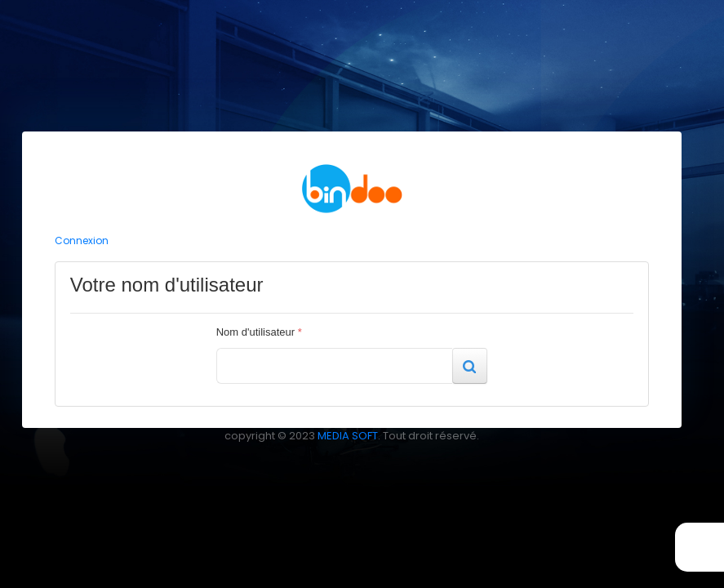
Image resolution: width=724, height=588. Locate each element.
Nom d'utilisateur (259, 332)
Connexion (82, 241)
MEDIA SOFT (348, 436)
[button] (469, 366)
